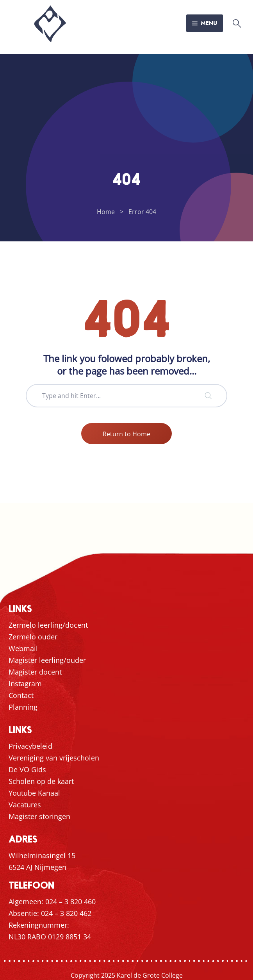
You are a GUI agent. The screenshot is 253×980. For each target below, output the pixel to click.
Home (106, 212)
